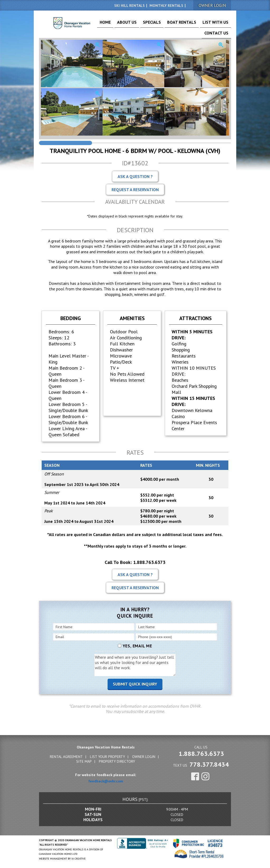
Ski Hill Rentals (129, 6)
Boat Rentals (168, 24)
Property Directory (117, 761)
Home (108, 24)
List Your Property (107, 756)
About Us (125, 24)
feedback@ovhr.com (106, 780)
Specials (145, 24)
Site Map (84, 761)
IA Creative (79, 858)
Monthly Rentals (166, 6)
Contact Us (219, 24)
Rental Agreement (66, 756)
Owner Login (144, 756)
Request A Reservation (135, 189)
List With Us (194, 24)
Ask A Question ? (135, 176)
